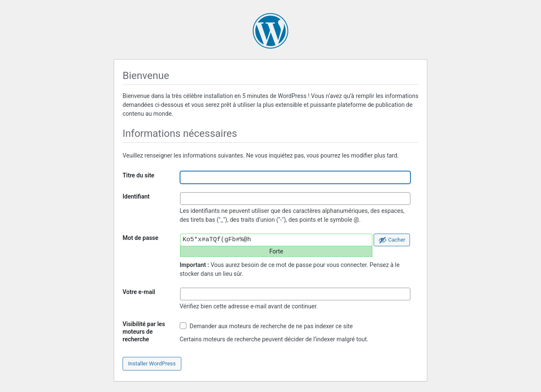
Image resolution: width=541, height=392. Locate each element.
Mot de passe (141, 238)
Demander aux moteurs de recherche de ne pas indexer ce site (266, 326)
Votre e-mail (139, 292)
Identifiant (136, 196)
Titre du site (138, 175)
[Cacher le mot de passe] (392, 240)
